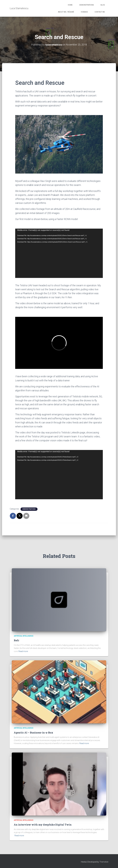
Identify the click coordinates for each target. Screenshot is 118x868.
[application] (59, 253)
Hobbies (84, 12)
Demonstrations (87, 5)
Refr (16, 640)
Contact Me (100, 12)
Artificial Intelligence (24, 636)
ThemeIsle (104, 862)
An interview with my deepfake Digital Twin (43, 825)
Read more (23, 651)
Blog (103, 5)
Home (70, 5)
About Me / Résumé (66, 12)
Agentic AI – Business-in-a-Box (33, 733)
